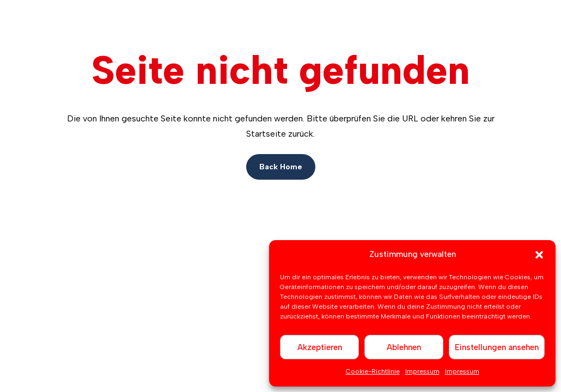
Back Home (281, 167)
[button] (539, 255)
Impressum (422, 371)
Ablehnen (404, 347)
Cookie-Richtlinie (373, 371)
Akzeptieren (320, 347)
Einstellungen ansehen (497, 347)
